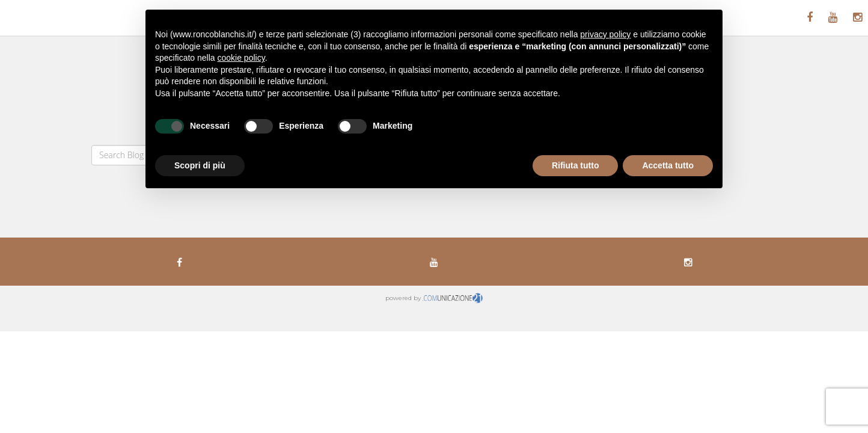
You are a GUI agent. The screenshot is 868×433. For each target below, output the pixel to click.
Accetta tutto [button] (668, 165)
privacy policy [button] (605, 34)
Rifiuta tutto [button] (576, 165)
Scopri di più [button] (200, 165)
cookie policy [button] (241, 58)
